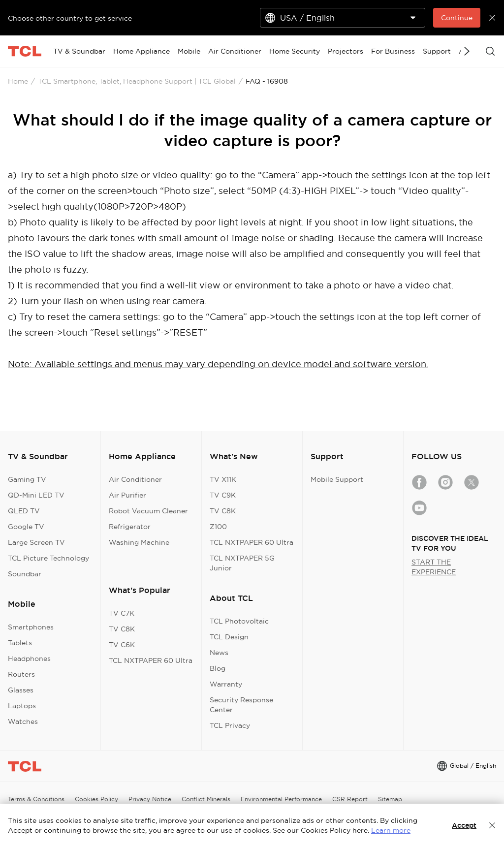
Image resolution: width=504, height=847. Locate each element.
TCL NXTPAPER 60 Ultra (151, 660)
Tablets (20, 643)
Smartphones (31, 627)
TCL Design (229, 637)
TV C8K (122, 629)
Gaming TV (27, 479)
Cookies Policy (96, 799)
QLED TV (24, 511)
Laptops (22, 706)
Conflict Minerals (206, 799)
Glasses (21, 690)
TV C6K (122, 645)
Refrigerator (130, 527)
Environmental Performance (281, 799)
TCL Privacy (230, 725)
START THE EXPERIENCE (434, 567)
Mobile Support (337, 479)
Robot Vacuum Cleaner (148, 511)
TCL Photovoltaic (239, 621)
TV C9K (223, 495)
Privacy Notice (150, 799)
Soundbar (25, 574)
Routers (21, 674)
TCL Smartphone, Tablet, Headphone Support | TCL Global (137, 81)
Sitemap (390, 799)
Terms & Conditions (36, 799)
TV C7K (122, 613)
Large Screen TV (36, 542)
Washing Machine (139, 542)
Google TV (26, 527)
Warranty (226, 684)
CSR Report (350, 799)
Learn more (391, 830)
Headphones (29, 659)
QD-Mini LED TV (36, 495)
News (219, 653)
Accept (464, 825)
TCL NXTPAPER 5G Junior (242, 563)
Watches (23, 722)
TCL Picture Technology (48, 558)
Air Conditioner (135, 479)
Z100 (218, 527)
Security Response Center (241, 705)
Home (18, 81)
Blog (218, 668)
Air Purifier (127, 495)
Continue (457, 18)
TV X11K (223, 479)
